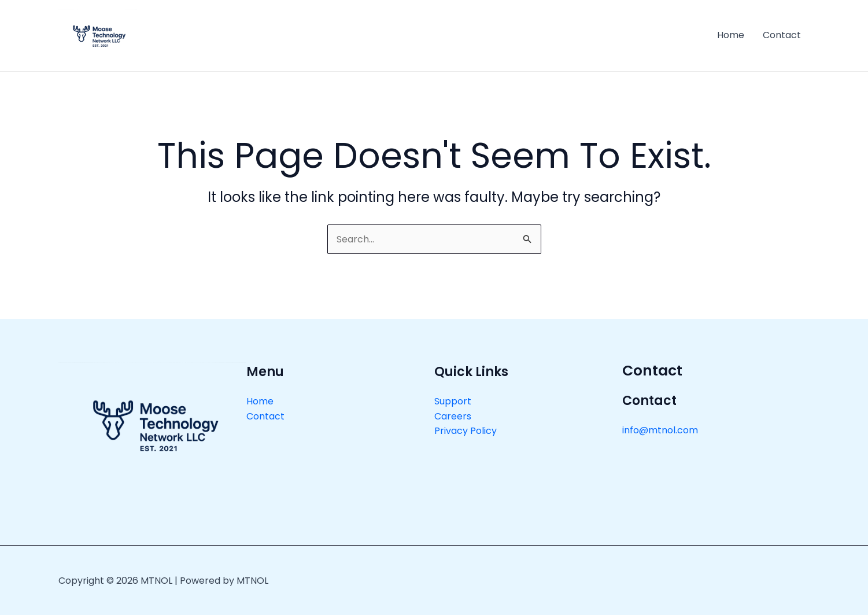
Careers (453, 416)
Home (731, 35)
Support (453, 401)
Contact (782, 35)
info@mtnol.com (660, 430)
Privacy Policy (466, 431)
